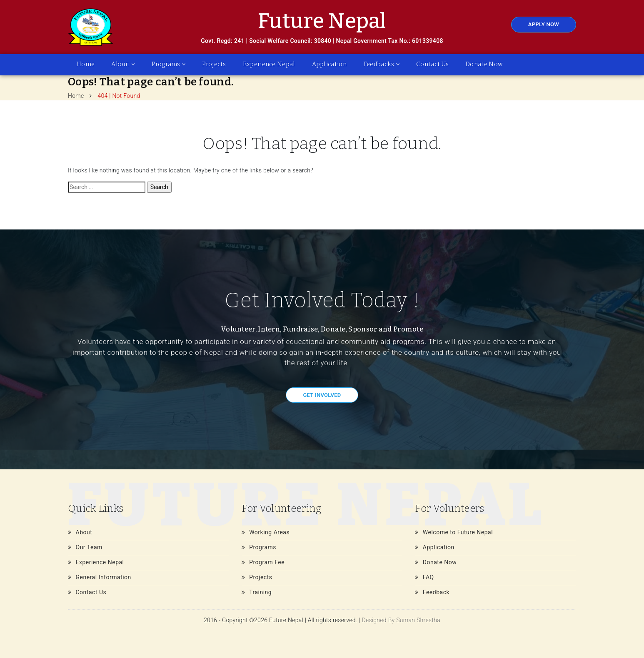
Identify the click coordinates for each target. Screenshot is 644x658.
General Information (100, 577)
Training (257, 592)
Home (85, 65)
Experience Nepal (269, 65)
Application (329, 65)
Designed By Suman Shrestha (401, 620)
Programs (259, 547)
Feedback (432, 592)
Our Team (85, 547)
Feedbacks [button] (381, 65)
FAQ (424, 577)
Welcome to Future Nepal (454, 532)
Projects (214, 65)
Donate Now (484, 65)
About (80, 532)
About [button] (123, 65)
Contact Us (432, 65)
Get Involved (322, 395)
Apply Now (544, 24)
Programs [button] (168, 65)
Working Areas (266, 532)
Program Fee (263, 562)
